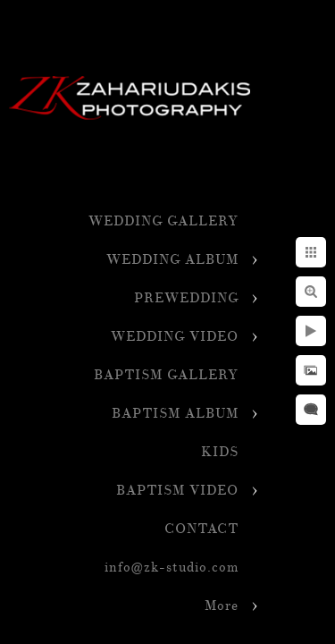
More (222, 606)
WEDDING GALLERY (163, 221)
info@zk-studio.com (172, 568)
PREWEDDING (186, 298)
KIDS (220, 452)
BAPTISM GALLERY (166, 375)
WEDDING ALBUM (172, 260)
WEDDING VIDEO (175, 337)
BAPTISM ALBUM (175, 414)
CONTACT (201, 529)
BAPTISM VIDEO (177, 491)
